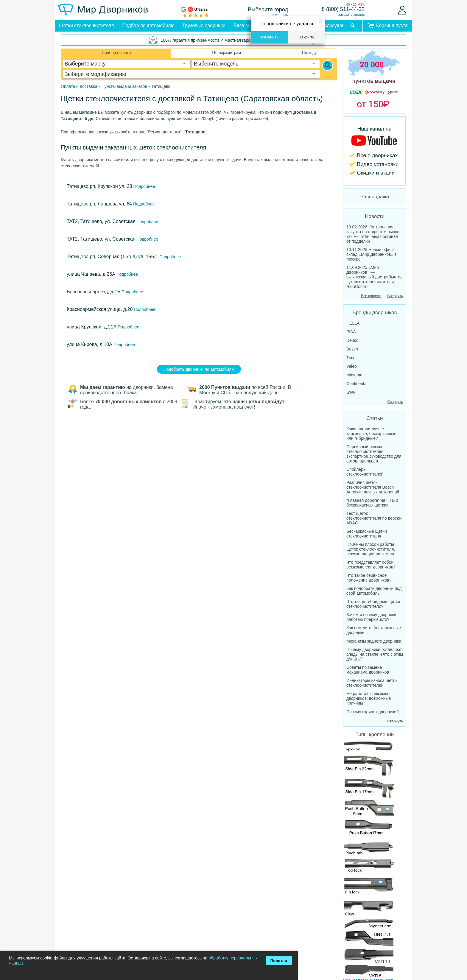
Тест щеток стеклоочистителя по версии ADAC (374, 518)
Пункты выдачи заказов (124, 86)
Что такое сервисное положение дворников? (369, 578)
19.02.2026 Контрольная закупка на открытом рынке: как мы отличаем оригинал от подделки (373, 234)
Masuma (354, 375)
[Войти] (402, 10)
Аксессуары (332, 25)
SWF (351, 392)
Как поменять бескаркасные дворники (374, 630)
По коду (309, 52)
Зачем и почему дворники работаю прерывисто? (371, 617)
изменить (280, 15)
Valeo (352, 366)
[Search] (328, 66)
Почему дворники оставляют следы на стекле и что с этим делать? (375, 654)
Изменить (269, 37)
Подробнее (144, 186)
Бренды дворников (375, 313)
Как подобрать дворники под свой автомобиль (374, 591)
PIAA (351, 332)
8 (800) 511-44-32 (343, 9)
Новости (375, 216)
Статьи (375, 418)
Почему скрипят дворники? (373, 712)
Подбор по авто (116, 52)
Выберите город (268, 10)
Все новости (371, 296)
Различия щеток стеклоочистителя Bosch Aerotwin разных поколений (373, 487)
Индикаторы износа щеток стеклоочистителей (372, 683)
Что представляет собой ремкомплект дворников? (371, 565)
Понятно (279, 960)
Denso (352, 340)
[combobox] (127, 64)
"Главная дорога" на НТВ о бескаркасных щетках (372, 503)
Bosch (352, 349)
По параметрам (227, 52)
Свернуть (395, 296)
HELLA (353, 323)
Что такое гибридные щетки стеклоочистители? (373, 604)
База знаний (247, 25)
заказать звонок (351, 15)
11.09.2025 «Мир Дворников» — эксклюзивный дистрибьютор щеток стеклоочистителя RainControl (375, 277)
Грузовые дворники (204, 25)
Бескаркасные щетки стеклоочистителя (367, 534)
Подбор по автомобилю (148, 25)
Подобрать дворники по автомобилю (199, 369)
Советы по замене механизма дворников (368, 670)
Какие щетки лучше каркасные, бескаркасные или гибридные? (371, 434)
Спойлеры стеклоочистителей (365, 472)
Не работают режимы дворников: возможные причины (369, 698)
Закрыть (306, 37)
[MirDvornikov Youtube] (375, 151)
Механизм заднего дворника (374, 641)
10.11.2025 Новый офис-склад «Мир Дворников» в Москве (372, 254)
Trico (351, 358)
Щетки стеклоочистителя (86, 25)
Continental (357, 384)
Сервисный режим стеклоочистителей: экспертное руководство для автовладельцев (374, 454)
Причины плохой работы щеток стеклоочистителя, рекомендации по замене (371, 549)
